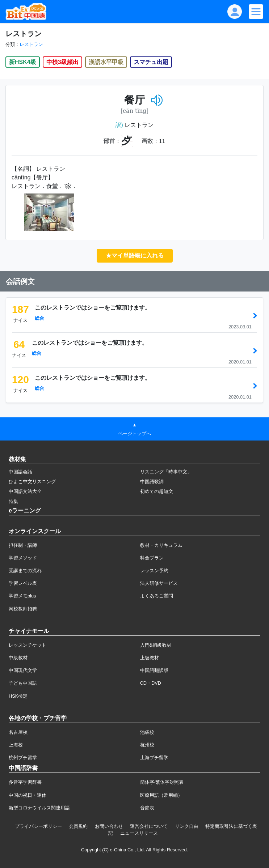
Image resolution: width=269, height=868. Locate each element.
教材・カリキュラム (161, 545)
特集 (13, 501)
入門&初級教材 (156, 645)
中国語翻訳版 (154, 670)
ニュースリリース (139, 833)
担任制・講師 (23, 545)
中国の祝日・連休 (28, 795)
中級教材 (18, 658)
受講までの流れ (25, 571)
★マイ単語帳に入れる (135, 256)
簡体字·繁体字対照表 (162, 782)
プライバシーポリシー (38, 826)
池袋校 (147, 732)
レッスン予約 (154, 571)
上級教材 (150, 658)
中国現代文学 (23, 670)
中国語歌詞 (152, 482)
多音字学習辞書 (25, 782)
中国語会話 (20, 472)
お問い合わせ (109, 826)
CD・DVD (151, 683)
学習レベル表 (23, 583)
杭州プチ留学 (23, 758)
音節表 (147, 808)
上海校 (16, 745)
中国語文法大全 (25, 491)
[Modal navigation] (256, 12)
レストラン (31, 44)
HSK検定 (18, 696)
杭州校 (147, 745)
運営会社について (149, 826)
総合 (39, 318)
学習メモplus (22, 596)
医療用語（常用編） (161, 795)
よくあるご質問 (157, 596)
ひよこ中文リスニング (32, 482)
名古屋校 (18, 732)
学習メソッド (23, 558)
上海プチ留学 (154, 758)
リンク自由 (187, 826)
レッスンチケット (28, 645)
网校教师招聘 (23, 609)
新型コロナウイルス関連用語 (39, 808)
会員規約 (78, 826)
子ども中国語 (23, 683)
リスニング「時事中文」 (166, 472)
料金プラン (152, 558)
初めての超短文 (157, 491)
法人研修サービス (159, 583)
